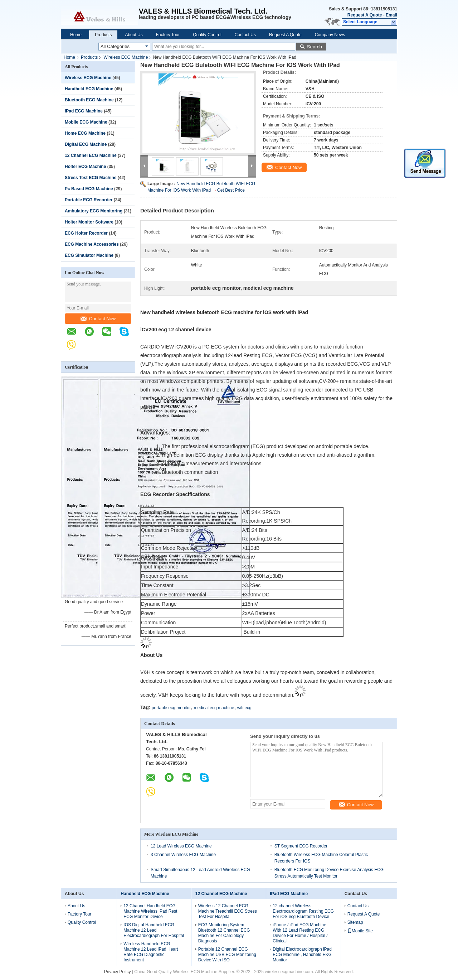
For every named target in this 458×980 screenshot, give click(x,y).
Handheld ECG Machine (89, 89)
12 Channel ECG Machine (91, 155)
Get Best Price (231, 190)
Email (391, 15)
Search (315, 47)
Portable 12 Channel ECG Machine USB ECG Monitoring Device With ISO (227, 955)
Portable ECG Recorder (89, 200)
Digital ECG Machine (86, 144)
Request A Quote (365, 15)
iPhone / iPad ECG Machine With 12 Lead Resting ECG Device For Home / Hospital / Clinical (300, 933)
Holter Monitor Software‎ (89, 222)
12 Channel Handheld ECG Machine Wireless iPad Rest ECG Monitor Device (150, 911)
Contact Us (245, 35)
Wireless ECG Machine (126, 57)
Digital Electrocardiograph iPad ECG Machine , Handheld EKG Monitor (302, 955)
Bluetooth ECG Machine (89, 100)
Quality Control (207, 35)
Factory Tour (168, 35)
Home (76, 35)
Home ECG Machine (85, 133)
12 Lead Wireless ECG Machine (181, 846)
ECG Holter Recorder (86, 233)
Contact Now (98, 319)
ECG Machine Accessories (92, 244)
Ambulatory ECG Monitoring (94, 211)
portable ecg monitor (171, 708)
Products (103, 35)
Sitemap (355, 922)
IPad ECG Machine (84, 111)
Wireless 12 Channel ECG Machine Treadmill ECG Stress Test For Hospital (228, 911)
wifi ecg (244, 708)
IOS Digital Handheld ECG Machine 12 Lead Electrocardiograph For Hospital (154, 930)
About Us (134, 35)
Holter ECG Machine (85, 167)
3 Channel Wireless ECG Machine (183, 855)
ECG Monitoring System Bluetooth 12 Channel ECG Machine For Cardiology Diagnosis (224, 933)
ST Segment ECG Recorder (301, 846)
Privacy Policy (118, 972)
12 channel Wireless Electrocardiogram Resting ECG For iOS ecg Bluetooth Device (303, 911)
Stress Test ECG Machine (91, 178)
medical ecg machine (214, 708)
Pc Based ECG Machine (89, 189)
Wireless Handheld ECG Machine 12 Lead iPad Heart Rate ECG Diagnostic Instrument (151, 952)
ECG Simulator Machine (89, 255)
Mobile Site (360, 931)
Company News (330, 35)
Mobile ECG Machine (86, 122)
